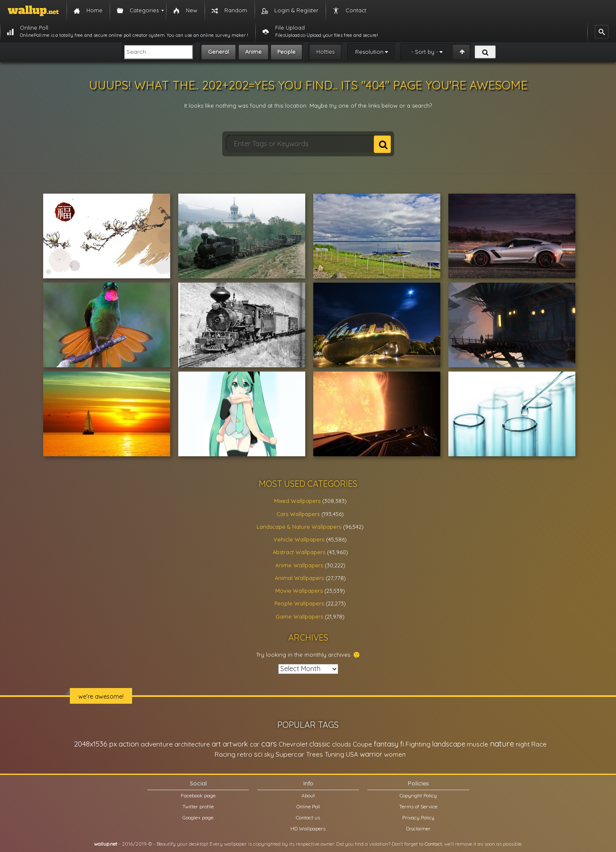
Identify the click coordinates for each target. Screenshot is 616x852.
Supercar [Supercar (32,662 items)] (290, 754)
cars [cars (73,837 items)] (269, 744)
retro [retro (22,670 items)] (245, 754)
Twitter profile (198, 806)
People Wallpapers (299, 603)
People (286, 52)
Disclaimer (418, 828)
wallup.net (106, 844)
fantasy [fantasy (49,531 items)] (386, 744)
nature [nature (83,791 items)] (502, 744)
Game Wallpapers (299, 616)
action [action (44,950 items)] (129, 744)
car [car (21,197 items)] (255, 744)
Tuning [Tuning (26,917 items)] (334, 754)
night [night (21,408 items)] (523, 744)
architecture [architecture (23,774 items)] (192, 744)
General (218, 52)
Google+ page (198, 817)
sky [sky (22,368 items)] (269, 754)
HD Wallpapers (308, 828)
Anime (253, 52)
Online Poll (308, 806)
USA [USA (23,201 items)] (352, 754)
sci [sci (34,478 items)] (258, 754)
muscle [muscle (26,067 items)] (478, 744)
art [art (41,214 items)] (216, 744)
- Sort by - (425, 52)
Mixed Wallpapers (297, 501)
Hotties (325, 52)
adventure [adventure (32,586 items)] (157, 744)
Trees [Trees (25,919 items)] (315, 754)
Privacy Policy (418, 817)
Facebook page (198, 795)
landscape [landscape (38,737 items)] (449, 744)
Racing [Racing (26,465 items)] (225, 754)
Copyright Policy (418, 795)
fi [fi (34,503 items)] (402, 744)
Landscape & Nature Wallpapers (299, 527)
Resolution (369, 52)
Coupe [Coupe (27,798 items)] (362, 744)
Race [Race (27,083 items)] (539, 744)
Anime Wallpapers (299, 565)
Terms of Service (418, 806)
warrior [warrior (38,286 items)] (371, 754)
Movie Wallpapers (299, 591)
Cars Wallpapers (298, 514)
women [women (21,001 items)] (395, 754)
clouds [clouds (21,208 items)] (341, 744)
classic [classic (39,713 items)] (320, 744)
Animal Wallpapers (299, 578)
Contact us (308, 817)
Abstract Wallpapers (299, 552)
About (308, 795)
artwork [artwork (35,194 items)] (235, 744)
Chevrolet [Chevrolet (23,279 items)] (293, 744)
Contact (433, 844)
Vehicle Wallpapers (299, 539)
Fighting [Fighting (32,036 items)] (418, 744)
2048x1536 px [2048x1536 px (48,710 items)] (95, 744)
